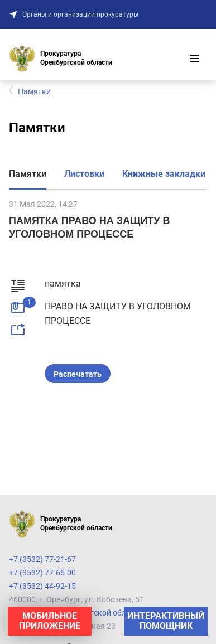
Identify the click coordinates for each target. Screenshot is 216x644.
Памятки (28, 174)
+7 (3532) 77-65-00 (42, 573)
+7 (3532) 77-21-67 (42, 559)
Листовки (84, 174)
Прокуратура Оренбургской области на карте (92, 613)
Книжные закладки (164, 174)
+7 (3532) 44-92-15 (42, 586)
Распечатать (78, 374)
